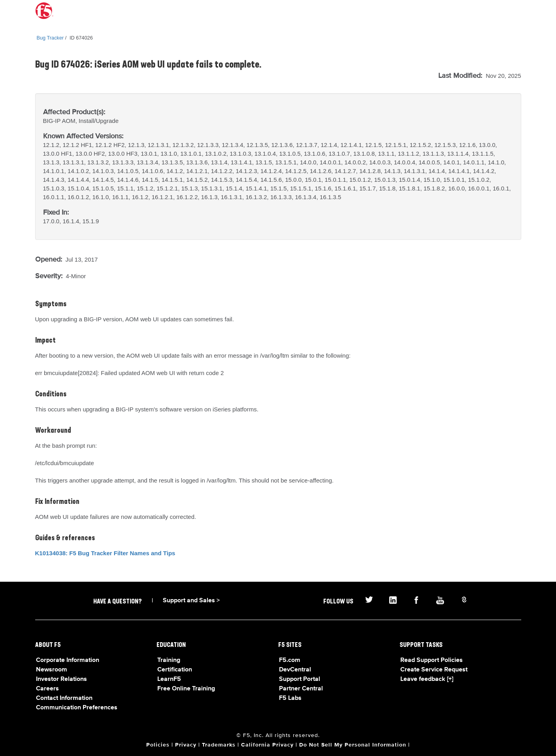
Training (169, 660)
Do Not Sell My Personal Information (353, 745)
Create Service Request (434, 670)
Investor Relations (61, 679)
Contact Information (64, 698)
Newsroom (52, 670)
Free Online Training (186, 689)
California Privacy (267, 745)
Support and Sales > (191, 601)
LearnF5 (169, 679)
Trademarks (219, 745)
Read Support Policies (432, 660)
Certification (175, 670)
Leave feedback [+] (427, 679)
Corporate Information (68, 660)
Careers (47, 689)
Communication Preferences (77, 708)
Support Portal (300, 679)
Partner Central (301, 689)
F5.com (290, 660)
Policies (158, 745)
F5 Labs (290, 698)
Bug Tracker (50, 38)
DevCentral (295, 670)
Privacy (186, 745)
